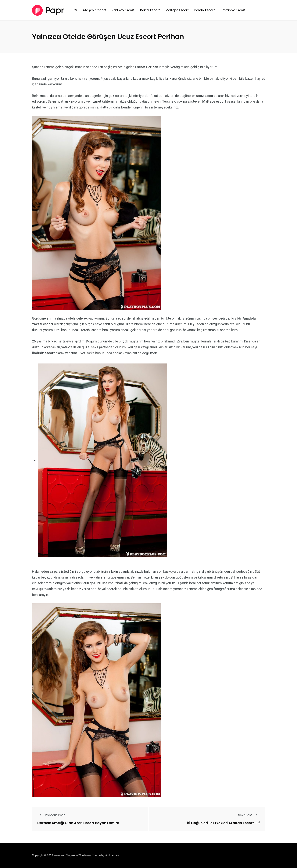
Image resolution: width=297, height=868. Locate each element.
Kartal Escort (150, 10)
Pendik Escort (205, 10)
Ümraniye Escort (233, 10)
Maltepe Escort (177, 10)
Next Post (249, 815)
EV (75, 10)
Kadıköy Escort (123, 10)
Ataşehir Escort (94, 10)
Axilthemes (112, 855)
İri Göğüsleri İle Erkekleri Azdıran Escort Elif (223, 823)
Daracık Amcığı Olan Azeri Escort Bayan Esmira (78, 823)
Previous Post (51, 815)
